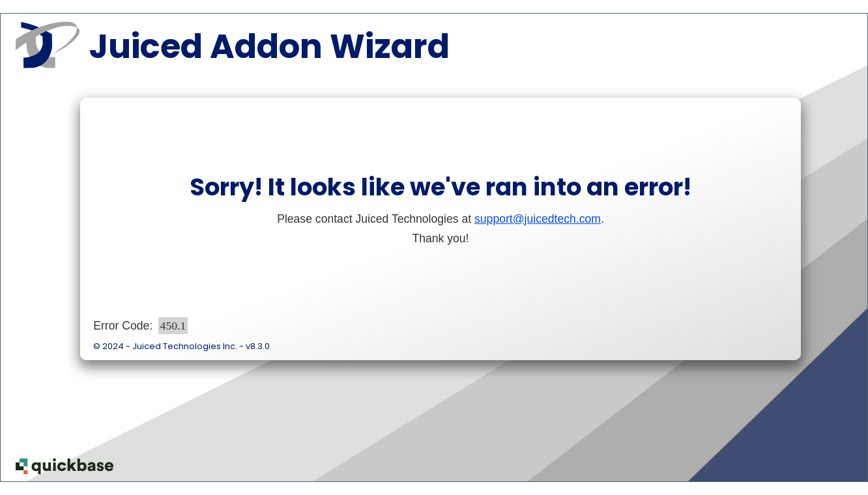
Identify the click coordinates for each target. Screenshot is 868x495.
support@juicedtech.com (538, 219)
